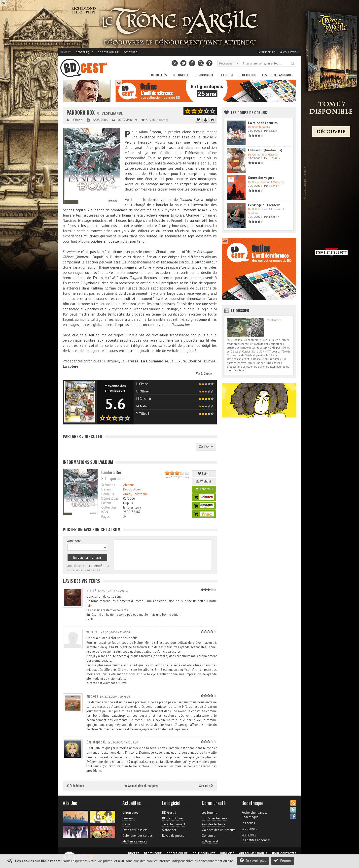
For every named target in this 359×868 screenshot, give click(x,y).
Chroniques (130, 813)
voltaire (92, 632)
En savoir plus (253, 860)
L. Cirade (206, 373)
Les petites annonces (278, 75)
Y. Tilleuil (143, 414)
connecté (96, 566)
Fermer (283, 860)
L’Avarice (194, 361)
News (126, 824)
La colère (71, 366)
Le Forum (226, 75)
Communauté (204, 75)
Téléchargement (174, 824)
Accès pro (131, 52)
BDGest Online (108, 52)
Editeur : (107, 503)
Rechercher (293, 64)
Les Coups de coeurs (249, 112)
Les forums (209, 813)
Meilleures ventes (135, 841)
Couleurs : (108, 494)
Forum (206, 447)
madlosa (92, 696)
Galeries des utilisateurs (219, 830)
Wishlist (204, 481)
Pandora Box (81, 113)
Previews (129, 818)
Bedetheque (84, 52)
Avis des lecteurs (214, 824)
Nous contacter (284, 854)
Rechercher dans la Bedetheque (255, 815)
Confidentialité (204, 854)
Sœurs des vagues (261, 178)
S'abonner (169, 830)
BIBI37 (91, 590)
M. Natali (142, 406)
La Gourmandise (155, 361)
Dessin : (107, 489)
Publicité (227, 854)
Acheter (204, 489)
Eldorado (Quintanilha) (265, 150)
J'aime (204, 474)
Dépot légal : (110, 498)
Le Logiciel (181, 75)
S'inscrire (266, 52)
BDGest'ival (210, 841)
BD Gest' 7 (169, 813)
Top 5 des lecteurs (215, 818)
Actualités (159, 75)
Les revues (249, 834)
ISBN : (105, 512)
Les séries (248, 823)
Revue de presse (173, 836)
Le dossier (240, 310)
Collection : (109, 507)
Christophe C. (96, 742)
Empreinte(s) (132, 507)
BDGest (66, 52)
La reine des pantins (263, 123)
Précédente (75, 786)
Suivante (206, 786)
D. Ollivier (143, 391)
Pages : (106, 517)
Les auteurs (249, 829)
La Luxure (178, 361)
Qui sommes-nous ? (253, 854)
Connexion (289, 52)
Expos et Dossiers (135, 830)
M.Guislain (144, 399)
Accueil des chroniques (141, 786)
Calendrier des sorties (138, 836)
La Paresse (129, 361)
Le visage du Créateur (264, 205)
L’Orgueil (111, 361)
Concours (209, 836)
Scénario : (108, 485)
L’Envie (210, 361)
